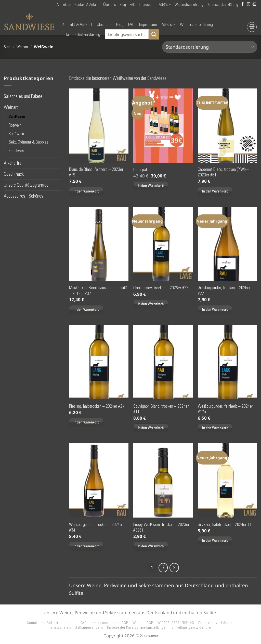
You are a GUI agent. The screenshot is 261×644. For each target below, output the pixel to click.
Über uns (110, 5)
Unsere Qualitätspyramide (26, 185)
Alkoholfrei (13, 163)
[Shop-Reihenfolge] (210, 47)
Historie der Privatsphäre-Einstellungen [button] (137, 628)
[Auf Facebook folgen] (243, 4)
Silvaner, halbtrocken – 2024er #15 (226, 524)
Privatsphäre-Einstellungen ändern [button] (76, 628)
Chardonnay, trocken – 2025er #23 (161, 288)
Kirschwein (17, 151)
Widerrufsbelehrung (189, 5)
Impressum (147, 5)
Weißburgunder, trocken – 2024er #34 (96, 527)
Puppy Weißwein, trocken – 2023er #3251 (161, 527)
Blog (123, 5)
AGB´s (165, 4)
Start (7, 47)
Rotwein (15, 125)
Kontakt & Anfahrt (87, 5)
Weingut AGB (143, 623)
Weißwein (17, 117)
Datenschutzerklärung (222, 5)
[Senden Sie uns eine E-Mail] (254, 4)
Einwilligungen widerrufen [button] (192, 628)
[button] (64, 5)
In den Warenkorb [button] (86, 191)
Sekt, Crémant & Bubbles (29, 142)
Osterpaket (142, 170)
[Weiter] (175, 568)
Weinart (22, 47)
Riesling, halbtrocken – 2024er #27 (97, 406)
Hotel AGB (120, 623)
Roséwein (16, 134)
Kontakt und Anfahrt (43, 623)
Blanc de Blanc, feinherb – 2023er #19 (96, 172)
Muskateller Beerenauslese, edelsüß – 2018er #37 (98, 290)
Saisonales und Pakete (23, 96)
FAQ (132, 5)
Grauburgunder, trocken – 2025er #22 (224, 290)
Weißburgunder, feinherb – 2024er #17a (225, 409)
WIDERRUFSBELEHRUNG (176, 623)
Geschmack (14, 174)
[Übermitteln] (154, 34)
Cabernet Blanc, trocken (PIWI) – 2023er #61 (223, 172)
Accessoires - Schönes (24, 196)
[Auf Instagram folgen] (249, 4)
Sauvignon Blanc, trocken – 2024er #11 (161, 409)
